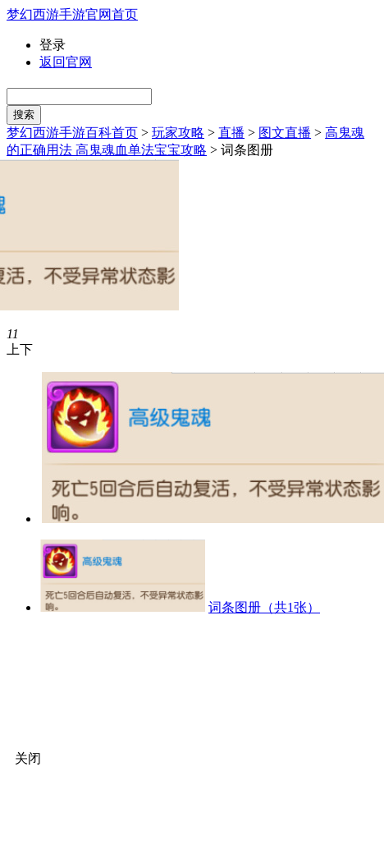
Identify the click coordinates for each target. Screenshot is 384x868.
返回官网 (66, 62)
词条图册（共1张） (264, 607)
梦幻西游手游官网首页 (72, 14)
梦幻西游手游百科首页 (72, 133)
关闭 (28, 758)
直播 (231, 133)
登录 (53, 45)
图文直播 (285, 133)
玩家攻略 (178, 133)
